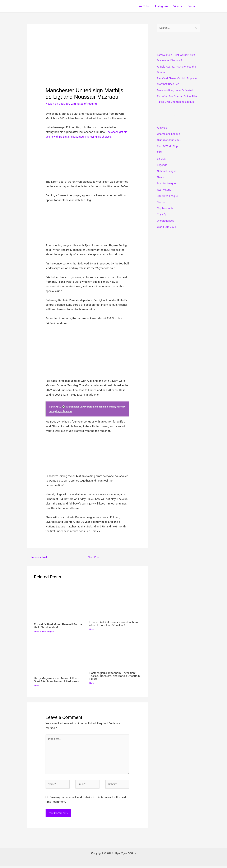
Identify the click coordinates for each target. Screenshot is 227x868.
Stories (161, 202)
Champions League (169, 134)
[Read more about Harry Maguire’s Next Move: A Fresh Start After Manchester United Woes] (60, 657)
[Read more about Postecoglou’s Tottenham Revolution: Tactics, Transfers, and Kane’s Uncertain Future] (115, 654)
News (49, 104)
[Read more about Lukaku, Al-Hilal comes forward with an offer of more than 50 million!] (115, 601)
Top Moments (166, 208)
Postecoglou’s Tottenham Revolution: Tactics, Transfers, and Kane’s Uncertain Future (113, 676)
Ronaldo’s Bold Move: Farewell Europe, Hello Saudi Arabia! (60, 626)
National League (167, 171)
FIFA (160, 153)
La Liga (161, 159)
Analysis (162, 128)
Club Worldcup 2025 (170, 140)
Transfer (162, 215)
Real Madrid (164, 190)
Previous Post (38, 557)
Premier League (47, 632)
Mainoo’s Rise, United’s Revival (176, 90)
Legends (162, 165)
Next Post (96, 557)
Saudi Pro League (168, 196)
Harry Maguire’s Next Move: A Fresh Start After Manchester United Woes (58, 680)
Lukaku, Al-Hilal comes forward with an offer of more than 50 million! (115, 624)
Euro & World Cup (168, 147)
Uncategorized (166, 221)
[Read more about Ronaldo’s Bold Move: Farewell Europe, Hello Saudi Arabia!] (60, 602)
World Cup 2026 (167, 227)
